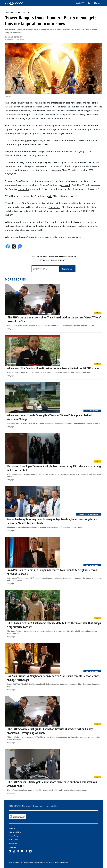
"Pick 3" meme (39, 129)
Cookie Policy (13, 840)
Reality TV (80, 3)
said (50, 196)
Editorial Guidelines (15, 832)
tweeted (57, 170)
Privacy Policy (13, 836)
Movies (97, 3)
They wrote (54, 207)
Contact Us (12, 847)
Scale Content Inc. (52, 806)
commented (24, 189)
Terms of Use (13, 844)
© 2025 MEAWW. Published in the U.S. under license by (27, 806)
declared (65, 185)
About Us (12, 828)
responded (10, 166)
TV (89, 3)
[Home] (14, 3)
